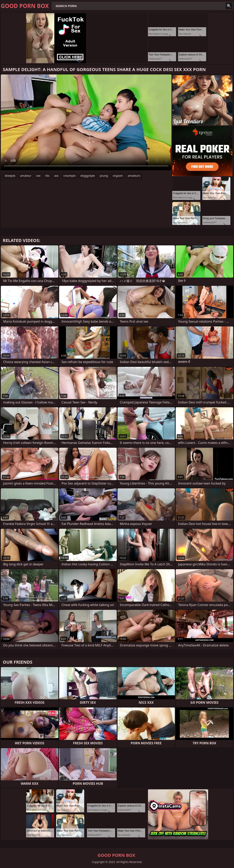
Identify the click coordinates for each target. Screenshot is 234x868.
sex (38, 176)
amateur (26, 176)
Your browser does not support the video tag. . (86, 122)
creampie (69, 176)
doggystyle (88, 176)
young (104, 176)
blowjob (10, 176)
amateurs (134, 176)
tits (47, 176)
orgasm (118, 176)
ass (56, 176)
